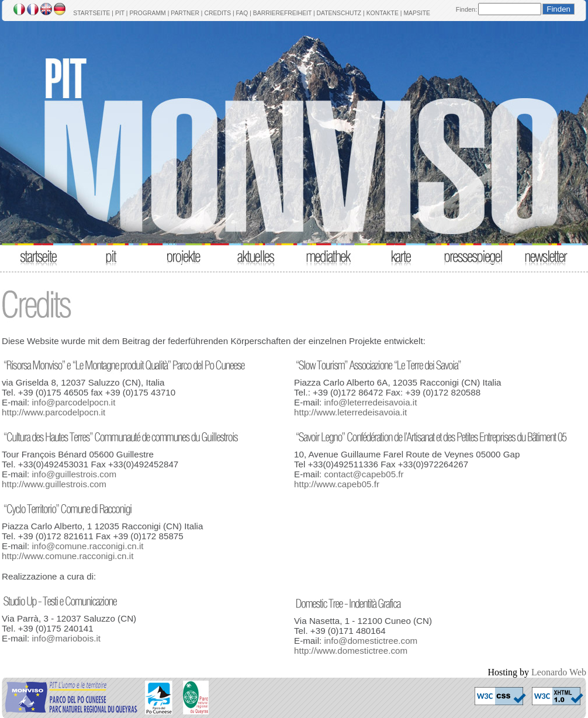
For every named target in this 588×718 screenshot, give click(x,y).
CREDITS (217, 13)
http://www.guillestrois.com (54, 484)
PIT (120, 13)
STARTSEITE (91, 13)
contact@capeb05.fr (364, 474)
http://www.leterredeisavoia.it (350, 412)
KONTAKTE (383, 13)
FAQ (242, 13)
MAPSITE (417, 13)
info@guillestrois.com (74, 474)
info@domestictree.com (371, 641)
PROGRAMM (147, 13)
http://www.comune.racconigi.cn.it (68, 556)
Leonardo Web (559, 672)
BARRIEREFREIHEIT (282, 13)
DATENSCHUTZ (339, 13)
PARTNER (185, 13)
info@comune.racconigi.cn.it (87, 546)
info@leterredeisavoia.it (370, 402)
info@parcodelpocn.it (73, 402)
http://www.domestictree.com (351, 651)
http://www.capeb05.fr (337, 484)
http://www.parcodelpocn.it (53, 412)
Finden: (466, 9)
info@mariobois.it (66, 638)
